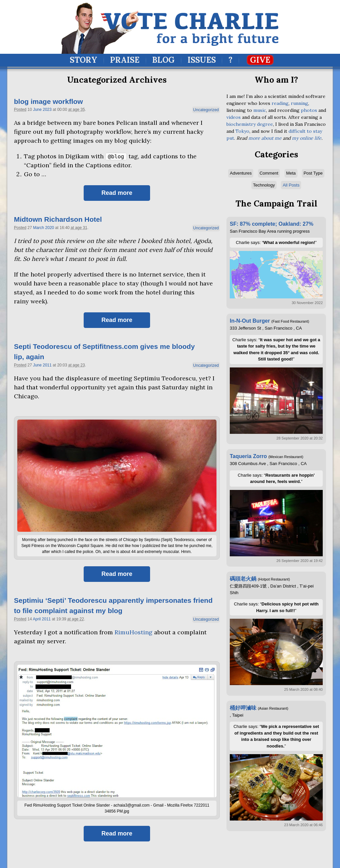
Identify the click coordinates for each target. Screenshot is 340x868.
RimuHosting (133, 632)
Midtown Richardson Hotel (58, 219)
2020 (50, 228)
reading (280, 103)
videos (234, 117)
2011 (47, 365)
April (37, 619)
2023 (47, 110)
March (38, 228)
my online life (307, 138)
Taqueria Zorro (248, 456)
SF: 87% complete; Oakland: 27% (272, 224)
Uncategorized (206, 110)
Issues (202, 60)
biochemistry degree (250, 124)
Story (84, 60)
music (260, 110)
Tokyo (242, 131)
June (37, 110)
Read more (117, 193)
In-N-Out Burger (250, 321)
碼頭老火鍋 (243, 579)
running (299, 103)
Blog (163, 60)
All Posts (291, 185)
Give (260, 60)
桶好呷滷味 (243, 708)
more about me (265, 138)
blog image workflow (48, 101)
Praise (125, 60)
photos (309, 110)
